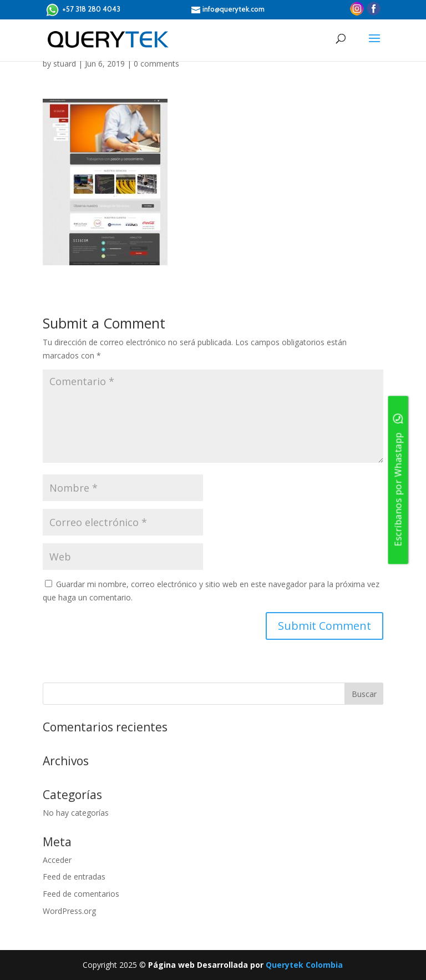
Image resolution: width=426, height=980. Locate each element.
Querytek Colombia (304, 965)
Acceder (57, 860)
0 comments (156, 64)
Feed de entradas (74, 877)
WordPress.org (69, 911)
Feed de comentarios (81, 894)
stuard (65, 64)
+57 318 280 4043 (83, 10)
